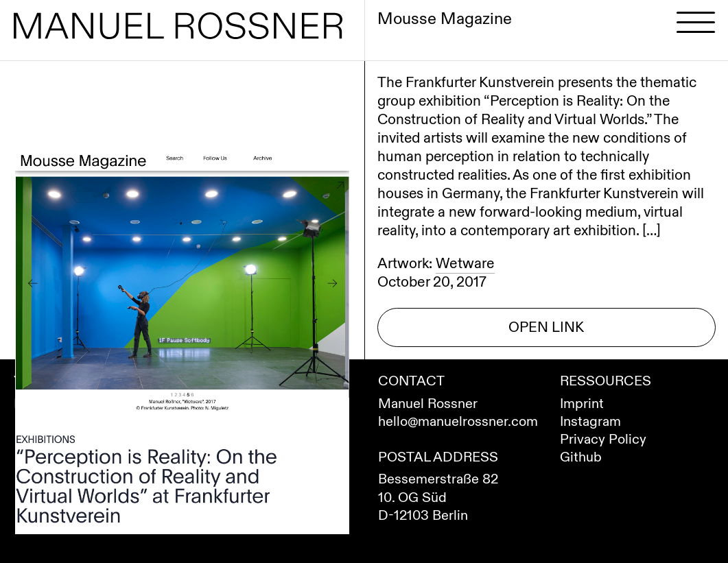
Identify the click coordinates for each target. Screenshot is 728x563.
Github (581, 457)
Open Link (546, 327)
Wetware (465, 264)
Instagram (590, 421)
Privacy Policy (603, 439)
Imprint (582, 404)
